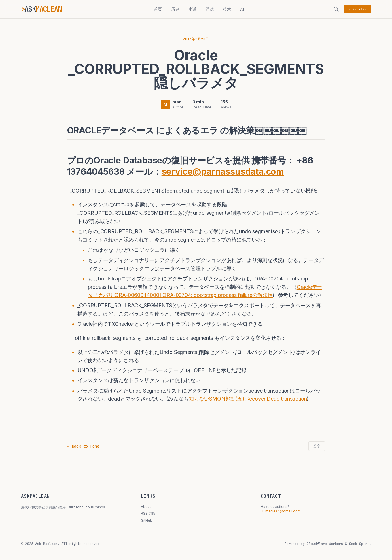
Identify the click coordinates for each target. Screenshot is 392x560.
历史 (175, 9)
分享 (317, 446)
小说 (192, 9)
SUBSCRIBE (357, 9)
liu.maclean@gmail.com (281, 511)
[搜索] (336, 9)
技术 (227, 9)
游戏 (210, 9)
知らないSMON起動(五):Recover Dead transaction (248, 399)
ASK (43, 9)
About (146, 507)
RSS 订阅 (148, 513)
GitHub (147, 520)
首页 (158, 9)
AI (243, 9)
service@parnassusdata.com (223, 171)
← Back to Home (83, 446)
